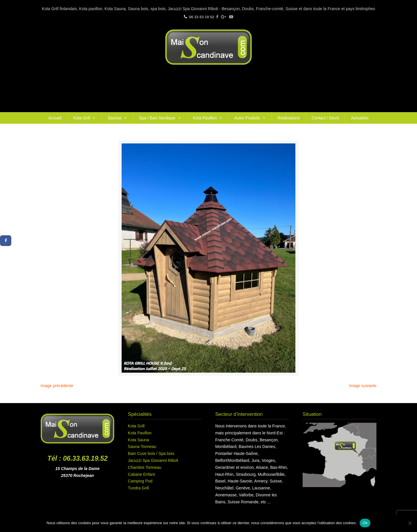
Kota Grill (85, 118)
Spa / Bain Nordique (160, 118)
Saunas (117, 118)
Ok (365, 523)
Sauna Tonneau (142, 447)
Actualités (360, 118)
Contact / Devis (325, 118)
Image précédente (57, 386)
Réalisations (289, 118)
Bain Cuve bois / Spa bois (151, 453)
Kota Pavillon (208, 118)
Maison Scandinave (209, 47)
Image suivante (363, 386)
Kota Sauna (139, 440)
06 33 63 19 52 (202, 17)
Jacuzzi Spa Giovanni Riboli (153, 460)
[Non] (410, 523)
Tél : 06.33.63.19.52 (78, 458)
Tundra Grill (139, 488)
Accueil (55, 118)
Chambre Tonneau (145, 467)
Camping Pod (140, 481)
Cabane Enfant (141, 474)
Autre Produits (250, 118)
